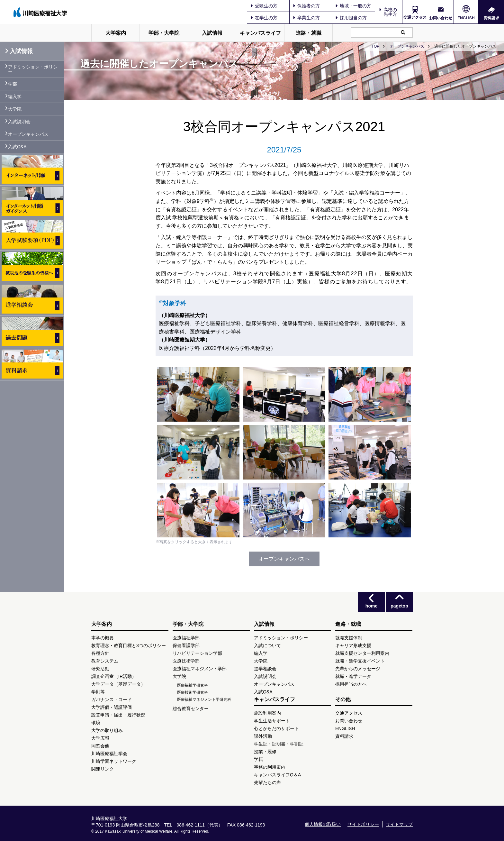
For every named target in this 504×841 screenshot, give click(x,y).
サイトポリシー (363, 824)
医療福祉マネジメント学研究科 (204, 699)
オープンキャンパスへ (284, 559)
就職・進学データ (353, 676)
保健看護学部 (186, 645)
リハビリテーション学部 (197, 653)
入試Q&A (17, 147)
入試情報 (212, 33)
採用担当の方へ (351, 684)
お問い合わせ (441, 18)
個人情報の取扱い (323, 824)
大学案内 (116, 33)
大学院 (15, 109)
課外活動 (263, 736)
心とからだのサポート (276, 728)
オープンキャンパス (407, 46)
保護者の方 (306, 6)
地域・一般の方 (353, 6)
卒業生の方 (306, 18)
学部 (13, 84)
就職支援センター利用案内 (362, 653)
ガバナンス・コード (112, 699)
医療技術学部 (186, 661)
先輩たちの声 (267, 782)
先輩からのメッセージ (358, 669)
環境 (96, 723)
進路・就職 (309, 33)
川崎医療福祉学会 (109, 754)
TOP (375, 46)
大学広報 (100, 738)
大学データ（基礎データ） (118, 684)
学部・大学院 (164, 33)
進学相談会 (265, 669)
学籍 (258, 759)
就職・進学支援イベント (360, 661)
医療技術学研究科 (193, 692)
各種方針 (100, 653)
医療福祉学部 (186, 638)
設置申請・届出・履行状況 (118, 715)
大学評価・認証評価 (112, 707)
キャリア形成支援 (353, 645)
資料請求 (491, 18)
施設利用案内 (267, 713)
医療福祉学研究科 (193, 685)
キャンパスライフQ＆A (277, 775)
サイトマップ (399, 824)
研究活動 (100, 669)
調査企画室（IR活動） (114, 676)
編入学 (15, 96)
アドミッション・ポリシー (33, 69)
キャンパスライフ (260, 33)
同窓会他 (100, 746)
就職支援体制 (349, 638)
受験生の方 (264, 6)
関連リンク (103, 769)
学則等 (98, 692)
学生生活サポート (272, 721)
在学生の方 (264, 18)
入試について (267, 645)
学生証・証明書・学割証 (279, 744)
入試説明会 (19, 122)
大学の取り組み (107, 730)
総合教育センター (191, 708)
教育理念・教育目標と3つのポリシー (129, 645)
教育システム (105, 661)
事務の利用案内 (270, 767)
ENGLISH (466, 18)
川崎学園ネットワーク (114, 761)
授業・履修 (265, 752)
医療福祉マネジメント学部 (200, 669)
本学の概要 (103, 638)
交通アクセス (415, 17)
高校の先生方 (390, 12)
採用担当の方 (351, 18)
